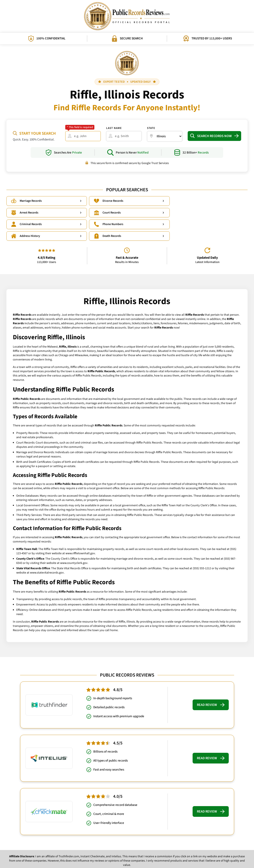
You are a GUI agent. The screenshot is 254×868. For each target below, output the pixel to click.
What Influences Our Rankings (137, 855)
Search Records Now (214, 136)
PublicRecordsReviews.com (125, 862)
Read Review (211, 682)
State (151, 128)
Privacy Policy (107, 855)
